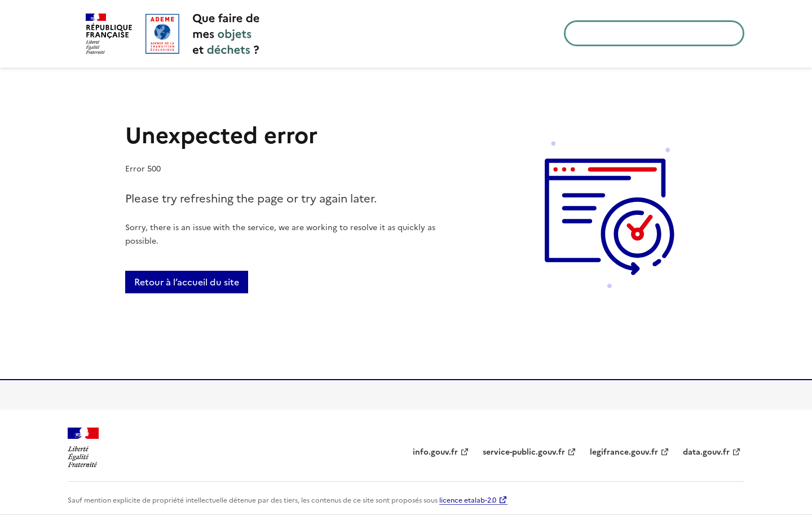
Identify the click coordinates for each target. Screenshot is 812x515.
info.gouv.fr (435, 452)
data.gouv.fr (706, 452)
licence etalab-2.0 (468, 500)
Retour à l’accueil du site (187, 282)
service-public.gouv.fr (524, 452)
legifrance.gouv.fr (624, 452)
